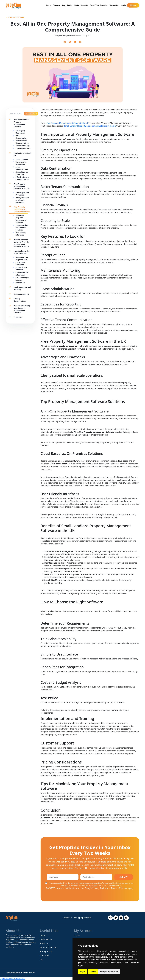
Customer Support (21, 294)
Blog (63, 5)
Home (49, 5)
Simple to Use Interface (21, 269)
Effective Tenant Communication (22, 178)
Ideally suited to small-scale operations (22, 200)
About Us (84, 5)
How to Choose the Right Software (22, 252)
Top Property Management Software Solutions (22, 209)
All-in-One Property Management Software (21, 219)
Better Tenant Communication (22, 142)
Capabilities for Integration (22, 274)
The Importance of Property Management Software (22, 123)
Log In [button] (123, 5)
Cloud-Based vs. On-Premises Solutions (22, 228)
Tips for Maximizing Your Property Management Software (22, 309)
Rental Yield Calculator (99, 5)
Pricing (70, 5)
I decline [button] (93, 972)
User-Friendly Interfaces (21, 234)
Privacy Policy (46, 951)
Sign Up (133, 5)
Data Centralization (21, 137)
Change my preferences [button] (109, 972)
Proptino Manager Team (65, 36)
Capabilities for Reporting (22, 173)
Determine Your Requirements (22, 258)
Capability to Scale (23, 148)
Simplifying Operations (20, 132)
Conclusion (18, 317)
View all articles (15, 17)
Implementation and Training (22, 288)
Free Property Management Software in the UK (22, 186)
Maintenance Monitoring (21, 163)
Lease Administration (22, 168)
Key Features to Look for (22, 154)
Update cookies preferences (13, 979)
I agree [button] (83, 972)
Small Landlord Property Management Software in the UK (90, 126)
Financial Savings (23, 146)
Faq (41, 960)
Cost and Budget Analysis (22, 279)
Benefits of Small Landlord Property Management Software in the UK (22, 243)
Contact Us (114, 5)
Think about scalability (20, 264)
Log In (77, 935)
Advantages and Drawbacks (22, 194)
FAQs (77, 5)
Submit (124, 877)
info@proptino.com (83, 918)
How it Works (46, 939)
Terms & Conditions (49, 947)
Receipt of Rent (22, 159)
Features (56, 5)
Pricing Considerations (20, 300)
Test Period (20, 282)
